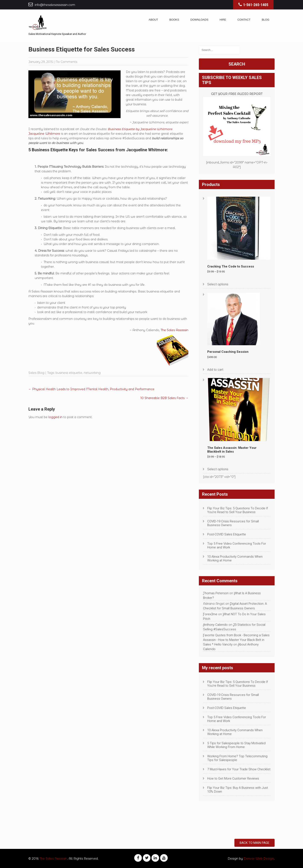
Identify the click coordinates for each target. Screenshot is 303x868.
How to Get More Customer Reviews (233, 778)
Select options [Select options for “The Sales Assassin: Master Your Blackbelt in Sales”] (218, 469)
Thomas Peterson (216, 593)
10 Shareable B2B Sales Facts (164, 398)
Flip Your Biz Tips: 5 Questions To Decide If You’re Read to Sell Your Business (238, 510)
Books (174, 20)
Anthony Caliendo (215, 625)
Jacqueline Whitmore (44, 134)
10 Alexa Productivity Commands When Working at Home (235, 558)
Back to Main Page (254, 843)
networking (92, 373)
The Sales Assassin (174, 330)
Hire (223, 20)
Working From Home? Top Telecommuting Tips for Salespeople (237, 758)
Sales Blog (36, 373)
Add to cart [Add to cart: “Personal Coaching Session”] (215, 370)
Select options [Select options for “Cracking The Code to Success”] (218, 284)
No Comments (66, 62)
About (153, 20)
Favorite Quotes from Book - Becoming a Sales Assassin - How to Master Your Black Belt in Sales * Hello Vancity (236, 640)
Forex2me (210, 614)
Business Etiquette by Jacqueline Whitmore (140, 129)
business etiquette (69, 373)
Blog (266, 20)
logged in (55, 417)
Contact (244, 20)
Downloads (199, 20)
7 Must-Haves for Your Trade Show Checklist (239, 769)
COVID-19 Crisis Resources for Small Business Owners (233, 523)
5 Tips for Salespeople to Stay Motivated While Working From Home (236, 745)
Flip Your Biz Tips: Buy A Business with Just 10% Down (238, 790)
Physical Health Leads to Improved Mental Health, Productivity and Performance (91, 389)
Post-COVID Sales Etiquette (227, 534)
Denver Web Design (259, 859)
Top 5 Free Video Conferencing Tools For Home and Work (237, 545)
